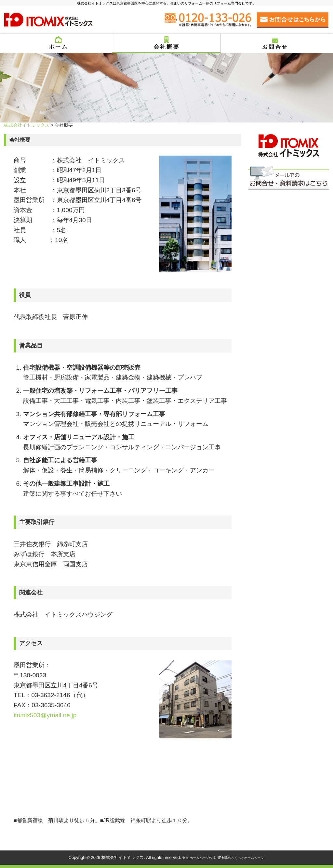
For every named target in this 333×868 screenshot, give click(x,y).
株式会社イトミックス (27, 125)
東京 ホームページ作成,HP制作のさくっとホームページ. (223, 858)
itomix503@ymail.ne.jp (45, 715)
